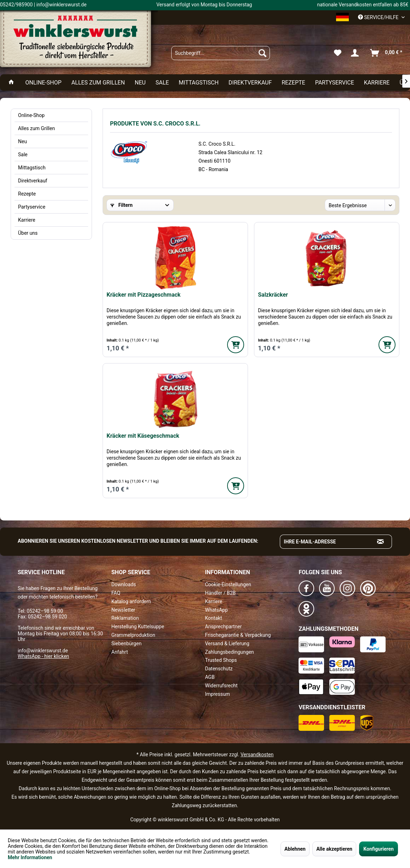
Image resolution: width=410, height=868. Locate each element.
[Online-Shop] (43, 83)
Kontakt (214, 618)
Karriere (27, 220)
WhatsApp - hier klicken (43, 656)
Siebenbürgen (126, 643)
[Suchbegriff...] (220, 53)
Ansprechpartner (224, 627)
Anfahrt (120, 652)
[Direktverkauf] (250, 83)
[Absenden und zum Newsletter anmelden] (381, 542)
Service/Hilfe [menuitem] (379, 17)
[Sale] (162, 83)
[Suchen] (262, 53)
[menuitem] (220, 53)
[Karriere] (377, 83)
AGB (210, 677)
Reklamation (125, 618)
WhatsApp (216, 610)
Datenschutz (219, 669)
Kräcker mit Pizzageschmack (143, 295)
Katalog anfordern (131, 601)
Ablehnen (295, 849)
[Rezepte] (293, 83)
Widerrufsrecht (221, 686)
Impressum (218, 694)
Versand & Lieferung (227, 643)
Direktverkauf (33, 181)
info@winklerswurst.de (43, 651)
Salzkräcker (273, 295)
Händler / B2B (221, 593)
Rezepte (27, 194)
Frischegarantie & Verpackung (238, 635)
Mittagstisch (32, 168)
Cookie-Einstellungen (228, 584)
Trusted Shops (221, 660)
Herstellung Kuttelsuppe (138, 627)
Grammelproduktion (133, 635)
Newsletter (123, 610)
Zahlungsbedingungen (230, 652)
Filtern (122, 205)
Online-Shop (31, 115)
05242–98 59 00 (45, 611)
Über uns (28, 233)
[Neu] (140, 83)
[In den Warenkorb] (236, 345)
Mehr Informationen (30, 857)
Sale (23, 155)
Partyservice (32, 207)
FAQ (116, 593)
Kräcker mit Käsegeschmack (143, 436)
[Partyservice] (335, 83)
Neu (22, 141)
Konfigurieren (379, 849)
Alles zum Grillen (36, 128)
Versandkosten (257, 755)
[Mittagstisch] (199, 83)
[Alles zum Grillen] (98, 83)
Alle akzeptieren (334, 849)
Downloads (124, 584)
